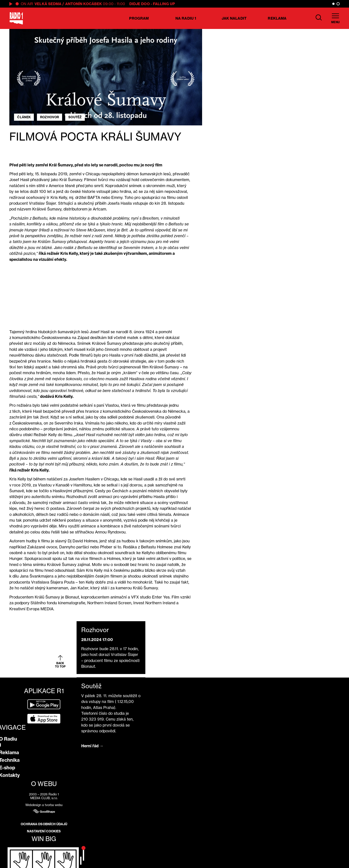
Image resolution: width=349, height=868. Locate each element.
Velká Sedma (48, 4)
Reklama (277, 18)
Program (139, 18)
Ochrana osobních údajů (44, 824)
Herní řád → (92, 746)
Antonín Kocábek (84, 4)
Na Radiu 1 (186, 18)
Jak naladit (234, 18)
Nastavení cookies (44, 831)
